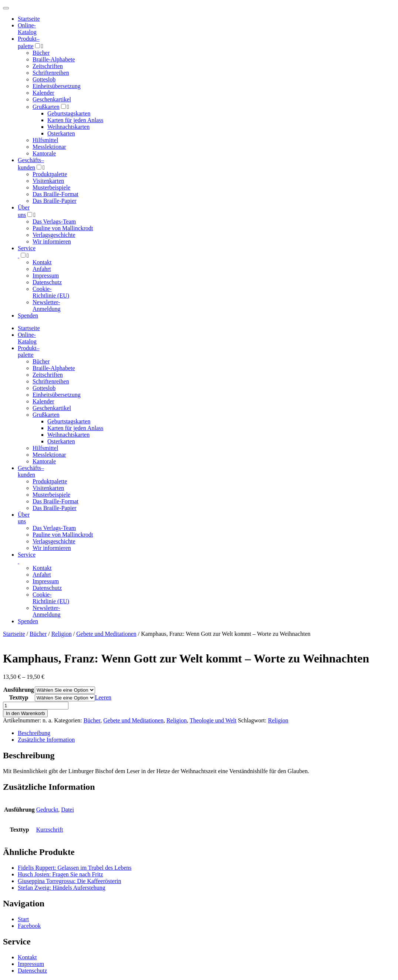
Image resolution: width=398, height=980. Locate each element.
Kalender (43, 93)
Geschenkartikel (52, 99)
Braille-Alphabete (54, 59)
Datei (68, 810)
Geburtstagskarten (69, 113)
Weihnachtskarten (68, 127)
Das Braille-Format (55, 194)
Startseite (14, 634)
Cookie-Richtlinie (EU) (51, 292)
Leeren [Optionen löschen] (103, 697)
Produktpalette (50, 174)
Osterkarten (61, 133)
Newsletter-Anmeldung (47, 306)
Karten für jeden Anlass (75, 120)
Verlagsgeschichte (54, 235)
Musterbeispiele (51, 187)
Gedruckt (47, 810)
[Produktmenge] (36, 706)
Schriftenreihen (51, 73)
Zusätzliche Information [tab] (46, 740)
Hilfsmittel (45, 140)
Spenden (28, 316)
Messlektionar (49, 147)
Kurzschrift (50, 830)
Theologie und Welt (213, 720)
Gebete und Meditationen (106, 634)
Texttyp (18, 697)
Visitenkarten (48, 181)
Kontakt (42, 262)
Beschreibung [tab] (34, 733)
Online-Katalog (27, 29)
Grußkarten (46, 107)
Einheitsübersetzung (57, 86)
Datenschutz (47, 282)
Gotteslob (44, 79)
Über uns (24, 518)
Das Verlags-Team (54, 221)
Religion (62, 634)
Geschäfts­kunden (31, 471)
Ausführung (19, 690)
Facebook (29, 926)
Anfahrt (42, 269)
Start (23, 919)
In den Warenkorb (25, 713)
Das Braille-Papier (55, 201)
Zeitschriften (48, 66)
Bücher (41, 53)
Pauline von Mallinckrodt (63, 228)
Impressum (46, 276)
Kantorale (44, 153)
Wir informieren (52, 241)
